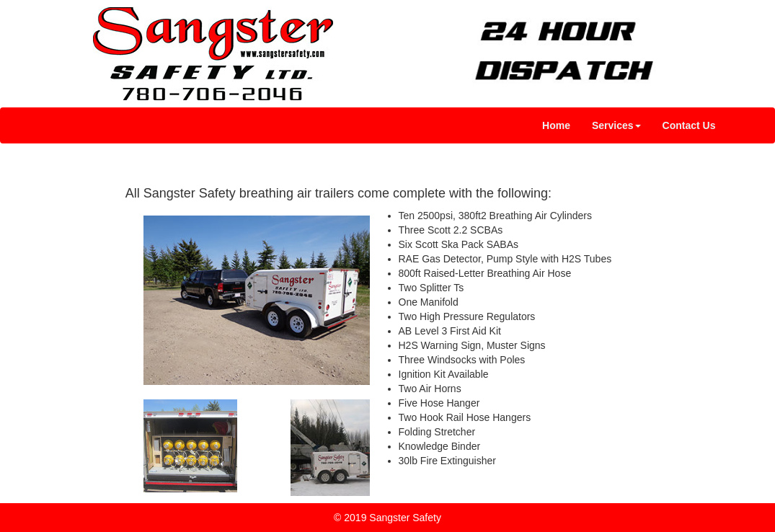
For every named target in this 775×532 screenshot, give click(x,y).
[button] (616, 125)
